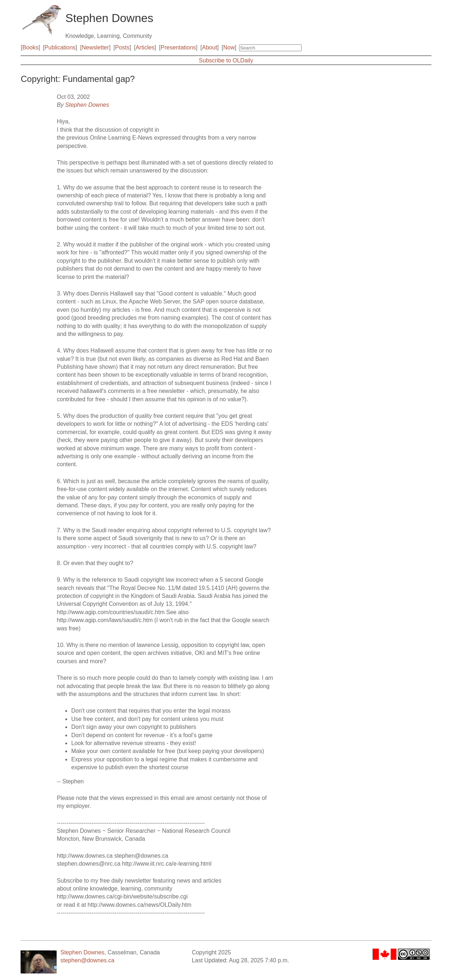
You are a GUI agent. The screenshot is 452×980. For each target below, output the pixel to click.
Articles (145, 47)
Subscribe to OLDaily (226, 60)
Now (229, 47)
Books (30, 47)
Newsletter (96, 47)
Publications (60, 47)
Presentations (178, 47)
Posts (122, 47)
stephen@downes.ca (87, 960)
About (210, 47)
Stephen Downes (87, 105)
